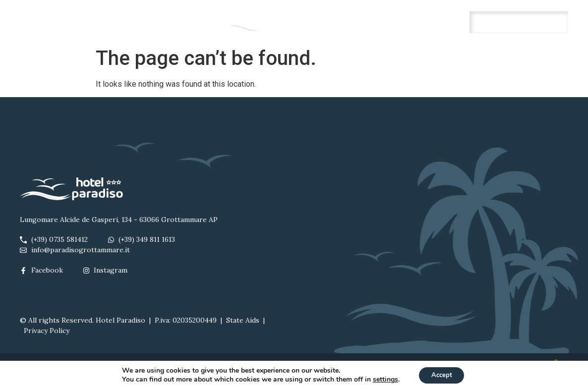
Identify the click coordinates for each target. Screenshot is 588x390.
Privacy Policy (47, 331)
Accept (442, 374)
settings (382, 379)
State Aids (243, 320)
